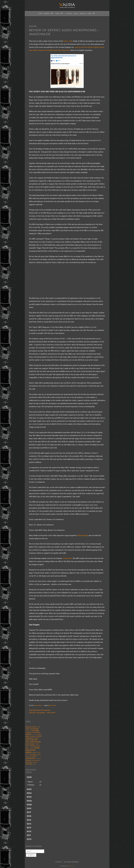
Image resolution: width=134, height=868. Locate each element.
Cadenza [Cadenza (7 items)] (28, 731)
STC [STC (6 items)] (27, 755)
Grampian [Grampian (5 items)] (39, 734)
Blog (76, 14)
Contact (69, 14)
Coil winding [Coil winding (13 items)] (35, 731)
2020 (29, 805)
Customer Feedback (71, 862)
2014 (29, 824)
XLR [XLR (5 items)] (34, 764)
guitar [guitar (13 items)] (28, 736)
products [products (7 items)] (38, 746)
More (89, 14)
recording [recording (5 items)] (32, 748)
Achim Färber (68, 558)
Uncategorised (38, 705)
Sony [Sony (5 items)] (39, 753)
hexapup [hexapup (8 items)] (33, 736)
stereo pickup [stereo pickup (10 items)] (32, 755)
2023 (29, 797)
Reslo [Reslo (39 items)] (37, 748)
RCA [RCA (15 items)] (27, 748)
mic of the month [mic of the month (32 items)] (33, 742)
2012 (29, 832)
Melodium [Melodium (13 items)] (34, 740)
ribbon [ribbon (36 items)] (29, 752)
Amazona (77, 47)
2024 (29, 793)
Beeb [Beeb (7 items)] (39, 727)
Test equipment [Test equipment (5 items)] (33, 757)
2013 (29, 828)
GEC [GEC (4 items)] (35, 734)
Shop (58, 14)
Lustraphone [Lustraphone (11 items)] (30, 738)
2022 (29, 801)
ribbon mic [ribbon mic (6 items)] (35, 753)
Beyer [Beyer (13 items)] (28, 729)
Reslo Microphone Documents (40, 710)
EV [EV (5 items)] (33, 734)
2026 (29, 777)
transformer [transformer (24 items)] (31, 758)
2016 (29, 816)
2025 (29, 789)
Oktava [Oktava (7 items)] (28, 746)
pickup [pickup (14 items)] (33, 746)
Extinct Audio (68, 41)
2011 (29, 835)
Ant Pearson (72, 866)
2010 (29, 839)
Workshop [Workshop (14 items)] (29, 764)
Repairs (47, 14)
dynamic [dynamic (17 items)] (29, 734)
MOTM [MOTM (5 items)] (37, 744)
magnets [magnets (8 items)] (36, 738)
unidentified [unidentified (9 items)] (29, 762)
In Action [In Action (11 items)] (39, 736)
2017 (29, 812)
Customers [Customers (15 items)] (36, 732)
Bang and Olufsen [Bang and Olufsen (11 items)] (31, 727)
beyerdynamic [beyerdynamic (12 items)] (35, 729)
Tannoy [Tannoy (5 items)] (27, 757)
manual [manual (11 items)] (28, 740)
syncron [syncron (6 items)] (39, 755)
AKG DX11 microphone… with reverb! (42, 713)
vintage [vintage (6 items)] (35, 762)
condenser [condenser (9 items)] (29, 732)
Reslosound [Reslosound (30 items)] (31, 750)
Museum (83, 14)
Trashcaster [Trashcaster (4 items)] (39, 758)
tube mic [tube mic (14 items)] (29, 760)
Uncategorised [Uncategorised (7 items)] (36, 760)
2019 (29, 809)
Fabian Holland (83, 535)
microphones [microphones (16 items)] (30, 744)
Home (40, 14)
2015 (29, 820)
